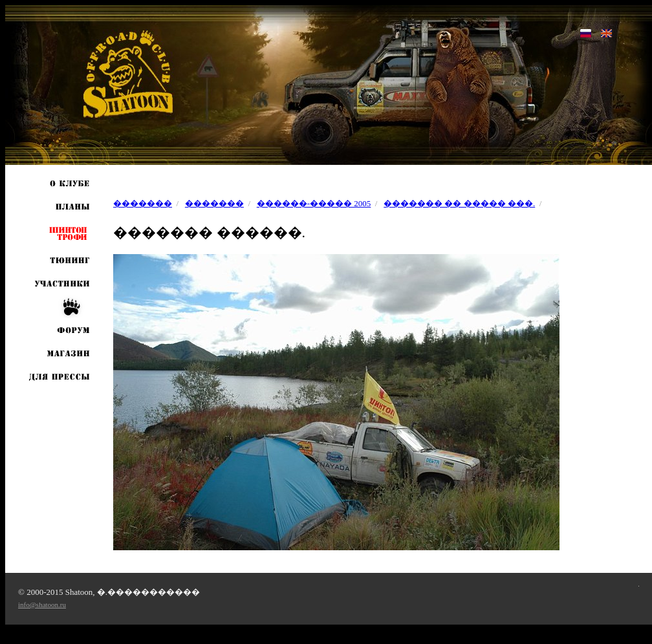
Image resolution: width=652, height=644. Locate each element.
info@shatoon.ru (42, 605)
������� (143, 203)
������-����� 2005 (314, 203)
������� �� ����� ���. (459, 203)
